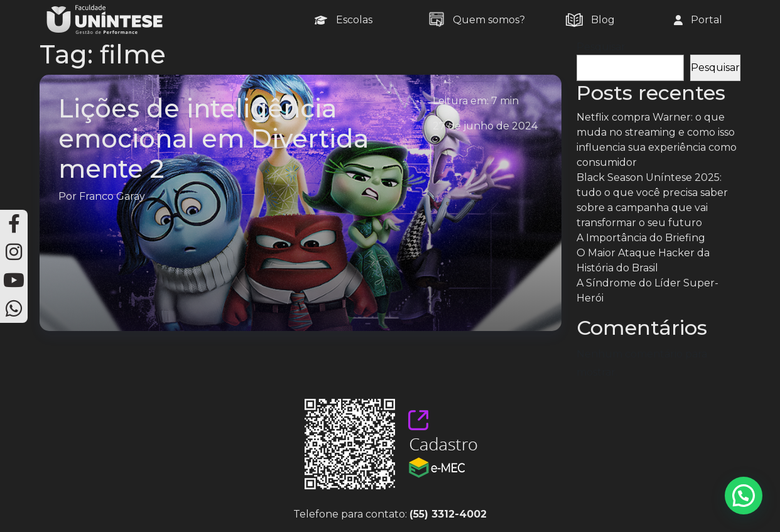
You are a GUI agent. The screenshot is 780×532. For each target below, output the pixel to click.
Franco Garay (112, 196)
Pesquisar (601, 47)
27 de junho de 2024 (485, 126)
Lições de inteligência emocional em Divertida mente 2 (214, 138)
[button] (744, 496)
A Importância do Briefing (641, 238)
